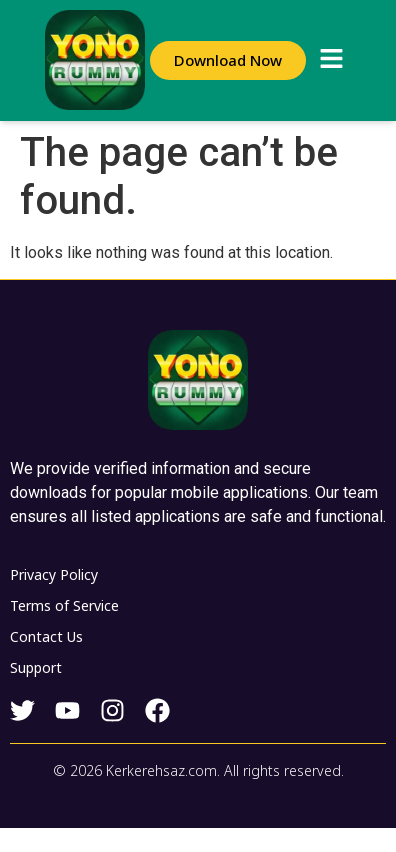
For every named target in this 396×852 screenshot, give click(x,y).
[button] (331, 60)
